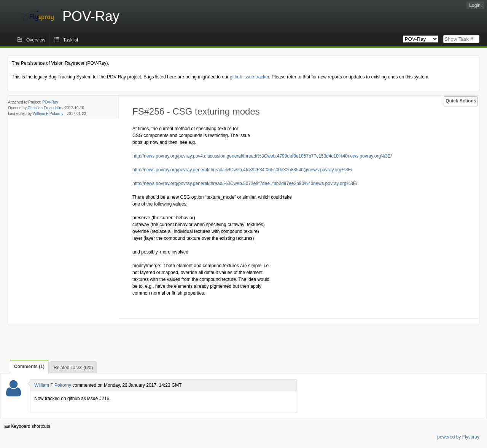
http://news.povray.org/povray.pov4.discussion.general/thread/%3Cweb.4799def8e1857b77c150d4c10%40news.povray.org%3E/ (262, 156)
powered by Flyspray (458, 437)
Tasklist (71, 40)
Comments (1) (29, 367)
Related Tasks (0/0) (73, 368)
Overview (36, 40)
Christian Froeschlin (45, 108)
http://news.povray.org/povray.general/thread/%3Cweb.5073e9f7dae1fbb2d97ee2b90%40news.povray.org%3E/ (245, 183)
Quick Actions (461, 101)
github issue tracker (249, 77)
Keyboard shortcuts (27, 426)
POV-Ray (50, 102)
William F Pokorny (48, 114)
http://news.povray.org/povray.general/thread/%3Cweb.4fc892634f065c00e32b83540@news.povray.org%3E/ (242, 170)
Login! (475, 5)
